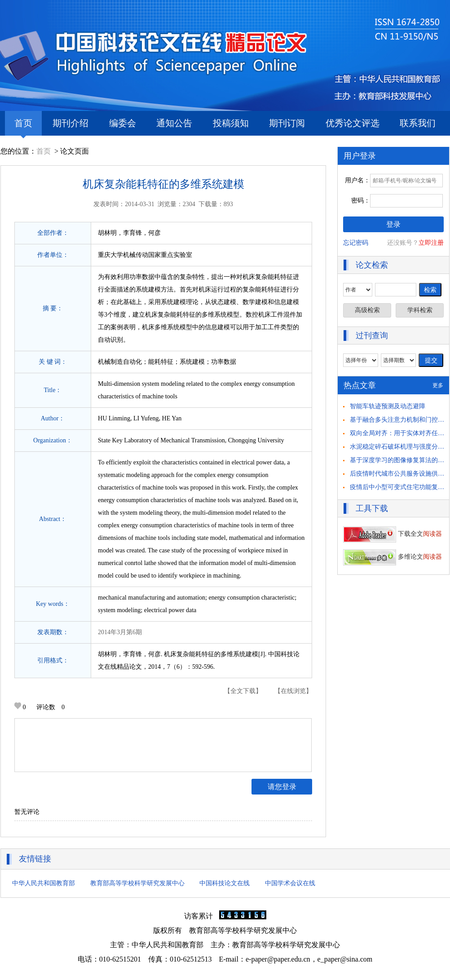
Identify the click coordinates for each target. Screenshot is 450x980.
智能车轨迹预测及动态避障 (388, 406)
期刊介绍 (71, 123)
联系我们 (418, 123)
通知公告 (174, 123)
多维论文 (393, 557)
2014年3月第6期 (120, 632)
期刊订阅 (287, 123)
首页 (23, 127)
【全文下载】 (243, 691)
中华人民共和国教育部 (44, 883)
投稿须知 (231, 123)
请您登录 (282, 787)
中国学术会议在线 (290, 883)
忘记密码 (356, 243)
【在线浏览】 (293, 691)
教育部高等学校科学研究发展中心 (137, 883)
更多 (438, 385)
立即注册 (431, 243)
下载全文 (393, 534)
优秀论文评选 (353, 123)
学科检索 (420, 310)
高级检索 (367, 310)
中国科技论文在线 (225, 883)
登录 (393, 224)
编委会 (123, 123)
